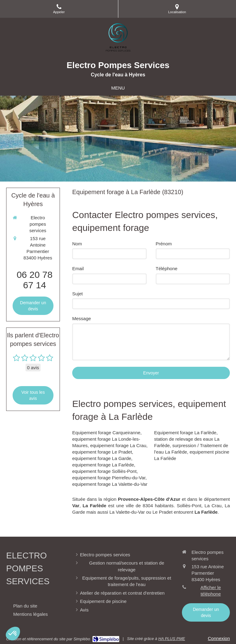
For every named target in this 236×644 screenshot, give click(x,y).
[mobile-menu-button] (118, 88)
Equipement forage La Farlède (185, 433)
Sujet (77, 294)
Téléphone (167, 268)
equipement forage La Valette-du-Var (110, 484)
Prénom (164, 244)
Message (82, 318)
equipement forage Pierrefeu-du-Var (109, 478)
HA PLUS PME (172, 639)
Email (78, 268)
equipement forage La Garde (102, 458)
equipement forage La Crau (118, 445)
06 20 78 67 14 (35, 280)
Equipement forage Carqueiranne (106, 433)
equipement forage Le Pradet (102, 452)
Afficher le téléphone (210, 591)
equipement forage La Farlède (103, 465)
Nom (77, 244)
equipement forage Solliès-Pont (104, 471)
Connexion (219, 638)
